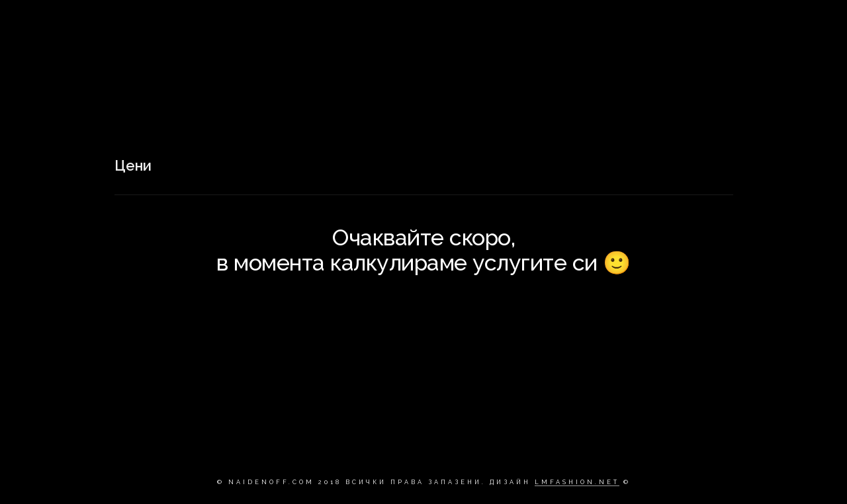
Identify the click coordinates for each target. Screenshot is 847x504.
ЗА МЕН (628, 23)
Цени (744, 23)
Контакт (689, 23)
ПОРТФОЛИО (560, 23)
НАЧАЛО (490, 23)
